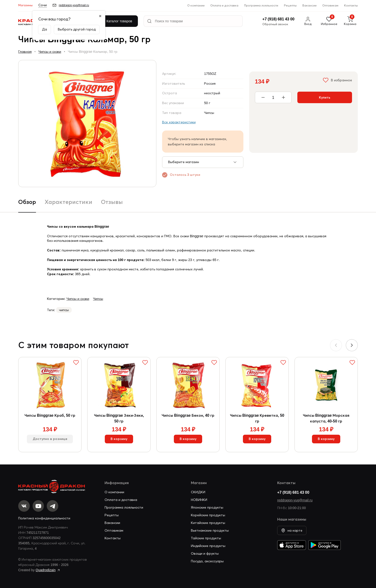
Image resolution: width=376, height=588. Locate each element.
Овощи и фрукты (205, 553)
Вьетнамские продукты (210, 530)
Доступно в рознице (50, 439)
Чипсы (98, 299)
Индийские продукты (208, 546)
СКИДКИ (198, 492)
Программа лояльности (261, 5)
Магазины (25, 5)
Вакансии (309, 5)
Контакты (351, 5)
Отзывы (112, 202)
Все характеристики (179, 122)
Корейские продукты (208, 515)
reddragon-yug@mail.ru (295, 500)
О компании (196, 5)
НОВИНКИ (199, 500)
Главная (25, 52)
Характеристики (68, 202)
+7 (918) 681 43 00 (293, 492)
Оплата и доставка (224, 5)
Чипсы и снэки (50, 52)
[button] (352, 345)
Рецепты (290, 5)
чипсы (64, 310)
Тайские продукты (206, 538)
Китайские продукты (208, 523)
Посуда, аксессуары (207, 561)
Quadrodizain (46, 570)
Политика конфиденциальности (44, 518)
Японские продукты (207, 507)
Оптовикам (330, 5)
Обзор (27, 202)
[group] (87, 124)
